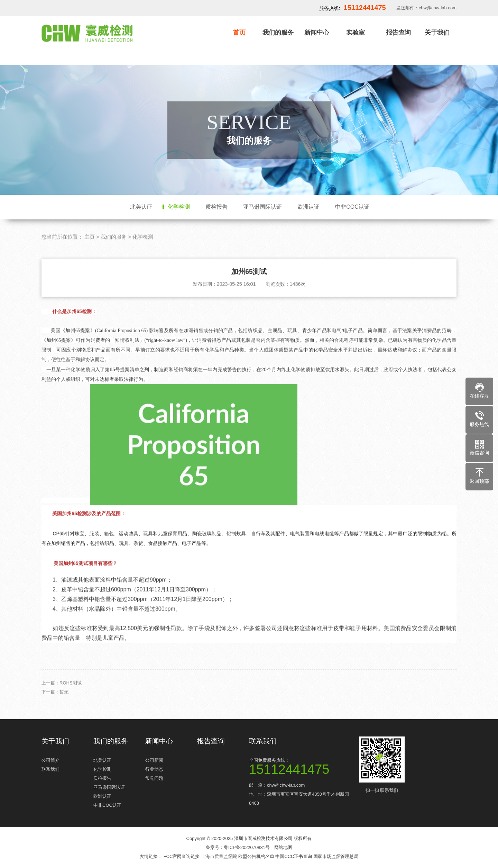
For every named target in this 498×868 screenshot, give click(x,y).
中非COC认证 (352, 207)
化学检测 (179, 207)
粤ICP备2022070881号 (247, 847)
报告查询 (398, 33)
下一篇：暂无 (55, 707)
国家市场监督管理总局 (336, 856)
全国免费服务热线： (301, 766)
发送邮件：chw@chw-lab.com (426, 8)
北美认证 (141, 207)
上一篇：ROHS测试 (62, 698)
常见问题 (154, 778)
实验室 (356, 33)
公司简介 (50, 760)
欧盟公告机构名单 (257, 856)
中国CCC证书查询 (294, 856)
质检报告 (216, 207)
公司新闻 (154, 760)
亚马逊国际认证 (262, 207)
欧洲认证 (308, 207)
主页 (90, 251)
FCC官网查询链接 (182, 856)
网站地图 (283, 847)
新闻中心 (317, 33)
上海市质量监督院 (220, 856)
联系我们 (50, 769)
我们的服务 (278, 33)
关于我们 (437, 33)
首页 (239, 33)
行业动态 (154, 769)
